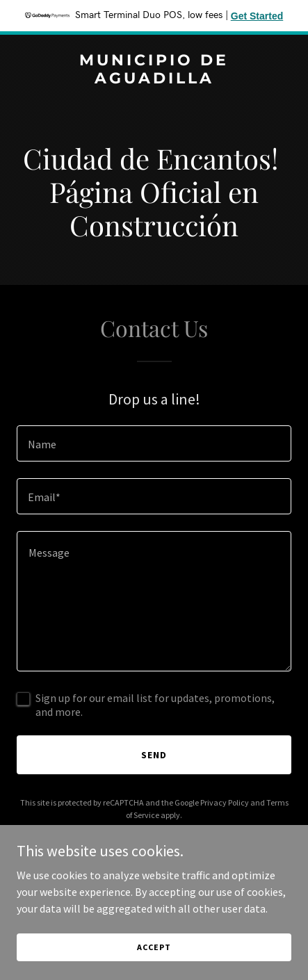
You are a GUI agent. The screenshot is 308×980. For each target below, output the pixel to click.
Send (154, 755)
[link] (154, 79)
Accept (154, 947)
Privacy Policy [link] (225, 802)
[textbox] (154, 443)
